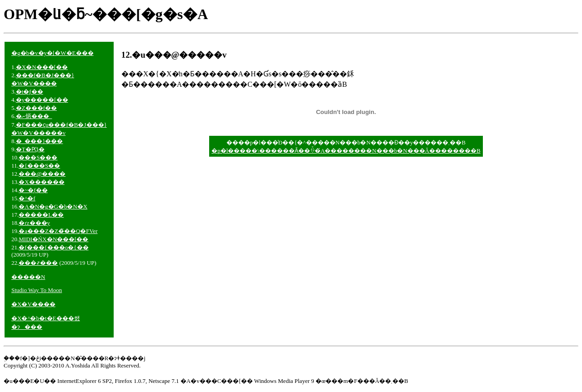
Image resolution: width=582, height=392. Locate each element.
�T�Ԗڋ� (30, 149)
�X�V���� (33, 304)
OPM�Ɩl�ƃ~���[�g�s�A (106, 14)
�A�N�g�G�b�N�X (53, 206)
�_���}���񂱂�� (40, 141)
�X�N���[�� (42, 67)
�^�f (27, 198)
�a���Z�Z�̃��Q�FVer (58, 231)
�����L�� (41, 215)
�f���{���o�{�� (53, 247)
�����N (28, 277)
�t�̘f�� (30, 92)
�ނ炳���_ (34, 116)
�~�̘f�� (33, 190)
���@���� (42, 174)
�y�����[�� (42, 100)
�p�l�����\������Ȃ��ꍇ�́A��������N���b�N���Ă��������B (346, 151)
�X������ (41, 182)
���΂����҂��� (38, 263)
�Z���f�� (36, 108)
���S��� (38, 157)
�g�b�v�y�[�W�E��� (53, 53)
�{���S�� (39, 166)
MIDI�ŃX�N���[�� (53, 239)
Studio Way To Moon (37, 290)
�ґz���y (34, 223)
